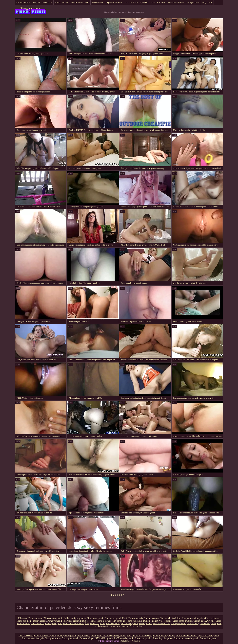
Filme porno (51, 624)
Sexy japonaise (193, 2)
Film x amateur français (33, 638)
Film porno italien (150, 621)
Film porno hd (119, 621)
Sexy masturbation (176, 2)
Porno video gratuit (70, 621)
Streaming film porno (163, 638)
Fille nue (101, 636)
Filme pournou (133, 636)
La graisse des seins (114, 2)
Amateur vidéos (23, 2)
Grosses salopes (151, 618)
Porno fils (21, 621)
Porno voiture (54, 621)
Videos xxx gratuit (129, 624)
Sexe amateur (122, 626)
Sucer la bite (97, 2)
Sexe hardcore (131, 2)
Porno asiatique (62, 2)
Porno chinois (113, 624)
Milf (87, 2)
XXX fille (210, 621)
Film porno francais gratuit (186, 638)
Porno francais (133, 621)
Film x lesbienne (88, 621)
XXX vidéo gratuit (104, 638)
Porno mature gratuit (37, 621)
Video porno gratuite (182, 621)
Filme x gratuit (104, 621)
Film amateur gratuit (86, 636)
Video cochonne (211, 618)
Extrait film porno (208, 638)
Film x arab (165, 618)
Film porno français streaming (185, 624)
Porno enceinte (35, 618)
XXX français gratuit (124, 638)
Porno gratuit (145, 624)
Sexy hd (36, 2)
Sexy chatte (207, 2)
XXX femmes (38, 624)
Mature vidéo (77, 2)
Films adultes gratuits (53, 618)
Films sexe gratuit (95, 618)
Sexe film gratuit (48, 636)
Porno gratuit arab (107, 626)
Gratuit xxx (199, 621)
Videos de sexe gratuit (29, 636)
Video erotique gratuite (75, 618)
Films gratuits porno (30, 8)
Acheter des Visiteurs (130, 641)
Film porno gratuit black (116, 618)
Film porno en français (192, 618)
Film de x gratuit (208, 624)
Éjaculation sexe (147, 2)
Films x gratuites (167, 636)
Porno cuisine (136, 626)
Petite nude (47, 2)
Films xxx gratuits (143, 638)
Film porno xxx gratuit (208, 636)
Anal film (176, 618)
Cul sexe (161, 2)
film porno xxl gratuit (95, 624)
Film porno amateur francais (71, 624)
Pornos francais (136, 618)
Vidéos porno (165, 621)
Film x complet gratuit (186, 636)
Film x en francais (162, 624)
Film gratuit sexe (53, 638)
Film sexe (23, 618)
